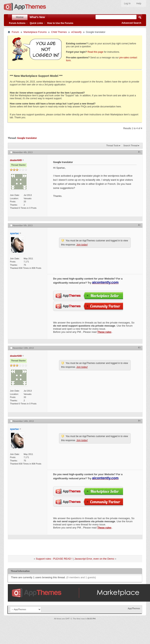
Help (139, 4)
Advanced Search (131, 23)
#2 (139, 225)
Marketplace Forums (35, 32)
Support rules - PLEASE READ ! (54, 559)
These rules (104, 332)
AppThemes (134, 608)
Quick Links (36, 23)
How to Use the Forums (60, 23)
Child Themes (59, 32)
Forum (15, 32)
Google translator (27, 138)
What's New (37, 17)
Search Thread (130, 145)
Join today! (82, 245)
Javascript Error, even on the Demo (94, 559)
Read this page (95, 52)
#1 (139, 152)
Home (20, 17)
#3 (139, 348)
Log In (127, 4)
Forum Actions (17, 23)
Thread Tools (112, 145)
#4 (139, 421)
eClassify (76, 32)
